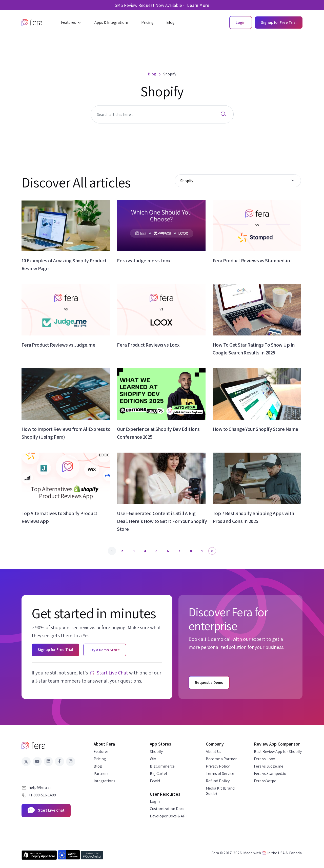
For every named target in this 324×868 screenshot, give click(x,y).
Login (155, 801)
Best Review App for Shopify (278, 751)
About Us (214, 751)
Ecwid (155, 781)
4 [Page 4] (145, 551)
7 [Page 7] (179, 551)
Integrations (104, 781)
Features (101, 751)
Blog (98, 766)
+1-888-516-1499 (42, 795)
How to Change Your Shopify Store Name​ (255, 429)
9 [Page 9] (202, 551)
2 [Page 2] (122, 551)
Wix (153, 759)
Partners (101, 774)
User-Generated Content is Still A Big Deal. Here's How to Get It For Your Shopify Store (162, 521)
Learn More (198, 5)
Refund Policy (218, 781)
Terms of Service (220, 774)
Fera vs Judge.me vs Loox (144, 261)
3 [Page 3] (134, 551)
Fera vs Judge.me (269, 766)
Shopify (156, 751)
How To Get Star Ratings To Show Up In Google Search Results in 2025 (254, 349)
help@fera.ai (40, 787)
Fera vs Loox (264, 759)
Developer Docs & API (168, 816)
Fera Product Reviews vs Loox (148, 345)
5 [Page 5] (156, 551)
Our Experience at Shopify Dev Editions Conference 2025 (158, 433)
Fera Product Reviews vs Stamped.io (251, 261)
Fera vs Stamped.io (270, 774)
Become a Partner (221, 759)
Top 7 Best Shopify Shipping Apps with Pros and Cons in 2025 (253, 517)
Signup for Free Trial (279, 22)
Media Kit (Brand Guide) (220, 791)
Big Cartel (158, 774)
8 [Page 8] (191, 551)
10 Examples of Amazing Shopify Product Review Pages (64, 264)
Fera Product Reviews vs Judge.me (58, 345)
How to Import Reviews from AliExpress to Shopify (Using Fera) (66, 433)
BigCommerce (162, 766)
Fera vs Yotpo (265, 781)
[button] (71, 23)
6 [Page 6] (168, 551)
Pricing (100, 759)
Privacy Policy (218, 766)
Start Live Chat (112, 673)
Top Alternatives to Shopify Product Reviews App (59, 517)
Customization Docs (167, 809)
